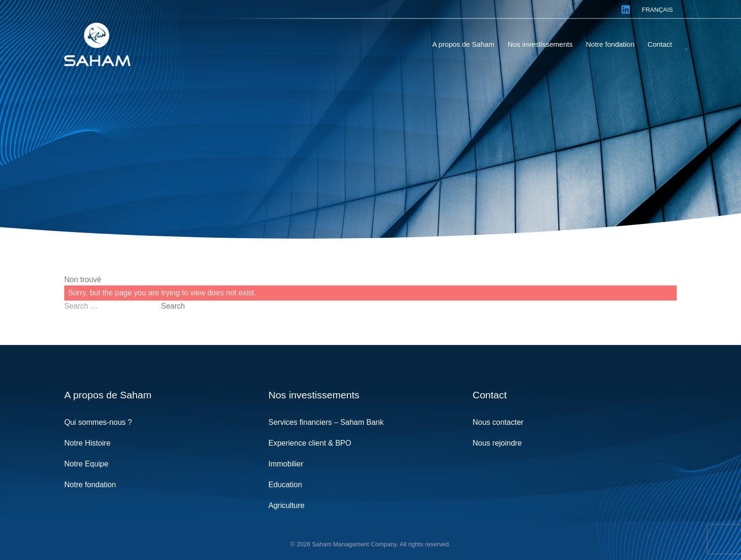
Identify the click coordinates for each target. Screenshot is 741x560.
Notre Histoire (87, 443)
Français (657, 10)
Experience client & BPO (310, 443)
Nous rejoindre (497, 443)
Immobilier (286, 464)
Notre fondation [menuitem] (610, 44)
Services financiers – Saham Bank (326, 422)
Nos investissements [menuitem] (540, 44)
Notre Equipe (86, 464)
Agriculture (286, 505)
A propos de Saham (108, 395)
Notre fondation (90, 485)
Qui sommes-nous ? (98, 422)
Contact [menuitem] (660, 44)
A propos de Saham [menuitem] (463, 44)
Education (285, 485)
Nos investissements (314, 395)
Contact (490, 395)
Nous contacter (498, 422)
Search (173, 306)
